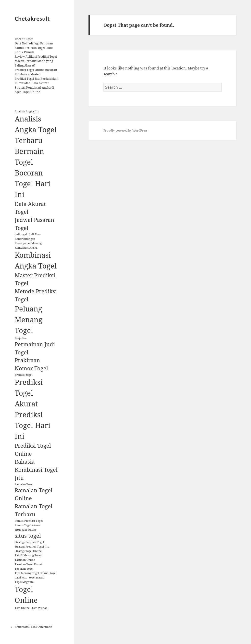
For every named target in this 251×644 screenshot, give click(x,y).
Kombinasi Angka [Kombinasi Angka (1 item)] (26, 248)
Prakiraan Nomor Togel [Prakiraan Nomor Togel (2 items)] (31, 364)
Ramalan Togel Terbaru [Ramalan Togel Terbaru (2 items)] (34, 510)
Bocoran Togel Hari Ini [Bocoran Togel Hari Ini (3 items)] (32, 184)
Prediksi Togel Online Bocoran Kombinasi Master (36, 72)
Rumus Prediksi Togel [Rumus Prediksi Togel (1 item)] (29, 521)
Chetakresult (32, 18)
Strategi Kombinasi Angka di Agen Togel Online (34, 90)
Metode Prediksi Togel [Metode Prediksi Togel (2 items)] (36, 295)
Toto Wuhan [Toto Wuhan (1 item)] (40, 608)
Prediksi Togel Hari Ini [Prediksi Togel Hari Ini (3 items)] (32, 425)
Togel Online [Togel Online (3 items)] (26, 595)
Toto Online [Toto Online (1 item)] (22, 608)
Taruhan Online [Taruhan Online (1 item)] (25, 560)
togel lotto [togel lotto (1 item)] (21, 577)
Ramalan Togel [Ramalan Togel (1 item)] (24, 484)
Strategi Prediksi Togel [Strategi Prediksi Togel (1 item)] (29, 542)
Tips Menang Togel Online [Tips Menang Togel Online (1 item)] (31, 573)
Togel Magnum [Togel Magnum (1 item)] (24, 582)
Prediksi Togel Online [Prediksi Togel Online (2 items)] (33, 450)
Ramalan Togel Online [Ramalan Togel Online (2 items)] (34, 494)
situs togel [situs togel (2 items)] (28, 536)
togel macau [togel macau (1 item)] (37, 577)
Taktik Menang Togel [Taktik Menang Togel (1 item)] (28, 555)
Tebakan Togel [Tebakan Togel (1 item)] (24, 569)
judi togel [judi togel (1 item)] (21, 234)
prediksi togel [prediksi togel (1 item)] (24, 375)
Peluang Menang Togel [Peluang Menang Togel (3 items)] (29, 320)
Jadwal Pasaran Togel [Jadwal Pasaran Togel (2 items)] (34, 224)
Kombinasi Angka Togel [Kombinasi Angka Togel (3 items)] (36, 260)
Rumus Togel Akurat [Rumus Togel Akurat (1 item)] (28, 525)
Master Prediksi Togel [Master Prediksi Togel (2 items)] (35, 279)
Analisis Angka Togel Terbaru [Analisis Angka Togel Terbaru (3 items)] (36, 130)
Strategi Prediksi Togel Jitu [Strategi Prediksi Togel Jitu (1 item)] (32, 547)
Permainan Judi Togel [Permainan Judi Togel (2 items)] (35, 348)
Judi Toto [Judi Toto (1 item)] (35, 234)
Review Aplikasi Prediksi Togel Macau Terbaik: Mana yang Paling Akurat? (36, 61)
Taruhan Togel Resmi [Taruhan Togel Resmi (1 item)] (28, 564)
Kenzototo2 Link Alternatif (33, 627)
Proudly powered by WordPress (125, 130)
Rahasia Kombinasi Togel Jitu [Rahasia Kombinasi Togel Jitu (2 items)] (36, 470)
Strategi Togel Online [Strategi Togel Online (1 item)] (28, 551)
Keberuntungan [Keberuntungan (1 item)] (25, 239)
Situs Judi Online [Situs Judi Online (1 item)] (26, 530)
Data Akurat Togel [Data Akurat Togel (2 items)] (30, 208)
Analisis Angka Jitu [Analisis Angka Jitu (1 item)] (27, 111)
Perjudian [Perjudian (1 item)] (21, 338)
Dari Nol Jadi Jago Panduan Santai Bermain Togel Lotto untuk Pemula (34, 48)
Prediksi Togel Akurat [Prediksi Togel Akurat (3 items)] (29, 393)
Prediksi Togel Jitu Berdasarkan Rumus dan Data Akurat (37, 81)
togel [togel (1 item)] (53, 573)
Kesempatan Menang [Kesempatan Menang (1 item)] (28, 243)
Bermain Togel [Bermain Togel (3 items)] (29, 157)
